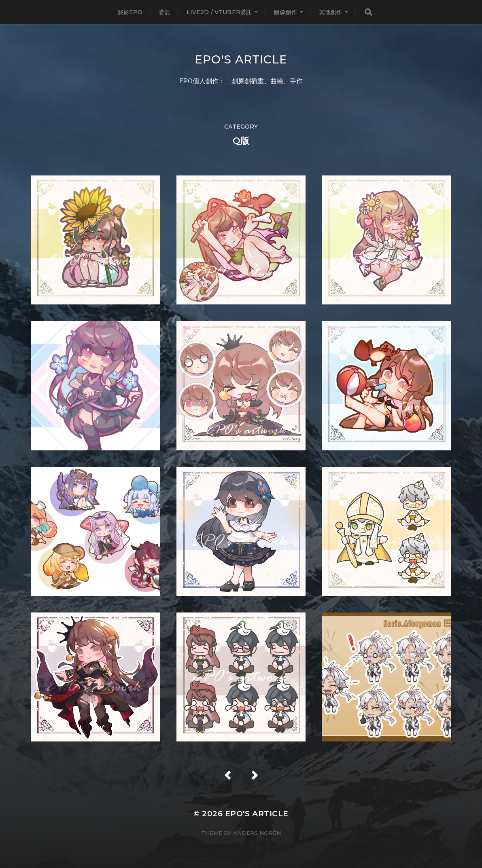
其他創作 (331, 12)
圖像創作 (286, 12)
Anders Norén (257, 833)
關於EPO (130, 12)
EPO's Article (241, 59)
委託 (164, 12)
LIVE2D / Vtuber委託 (219, 12)
